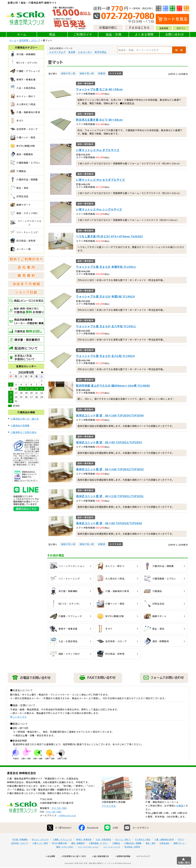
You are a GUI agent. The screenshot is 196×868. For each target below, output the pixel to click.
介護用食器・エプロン (98, 853)
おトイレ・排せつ (123, 849)
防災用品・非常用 (132, 857)
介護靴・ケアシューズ (62, 849)
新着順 (102, 73)
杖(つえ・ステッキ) (40, 849)
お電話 (180, 815)
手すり (181, 849)
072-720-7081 (54, 821)
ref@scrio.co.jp (67, 825)
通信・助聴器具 (78, 853)
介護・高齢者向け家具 (164, 849)
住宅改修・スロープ (30, 40)
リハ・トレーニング (112, 857)
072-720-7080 (59, 818)
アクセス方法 (109, 816)
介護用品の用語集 (20, 425)
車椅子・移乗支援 (84, 849)
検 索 (179, 50)
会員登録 (164, 28)
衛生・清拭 (151, 853)
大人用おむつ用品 (143, 849)
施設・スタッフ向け (65, 857)
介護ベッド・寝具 (40, 853)
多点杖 (72, 52)
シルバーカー (85, 52)
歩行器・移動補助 (20, 849)
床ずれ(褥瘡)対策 (59, 853)
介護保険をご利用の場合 (24, 432)
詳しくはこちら (18, 717)
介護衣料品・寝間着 (133, 853)
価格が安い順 (68, 73)
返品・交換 (114, 34)
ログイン (181, 28)
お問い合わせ (175, 34)
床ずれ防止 (101, 52)
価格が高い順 (87, 73)
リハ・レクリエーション (88, 857)
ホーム (22, 34)
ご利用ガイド (83, 34)
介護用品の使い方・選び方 (25, 419)
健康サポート (179, 853)
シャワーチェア (57, 52)
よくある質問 (144, 34)
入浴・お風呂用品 (103, 849)
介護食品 (116, 853)
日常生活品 (164, 853)
